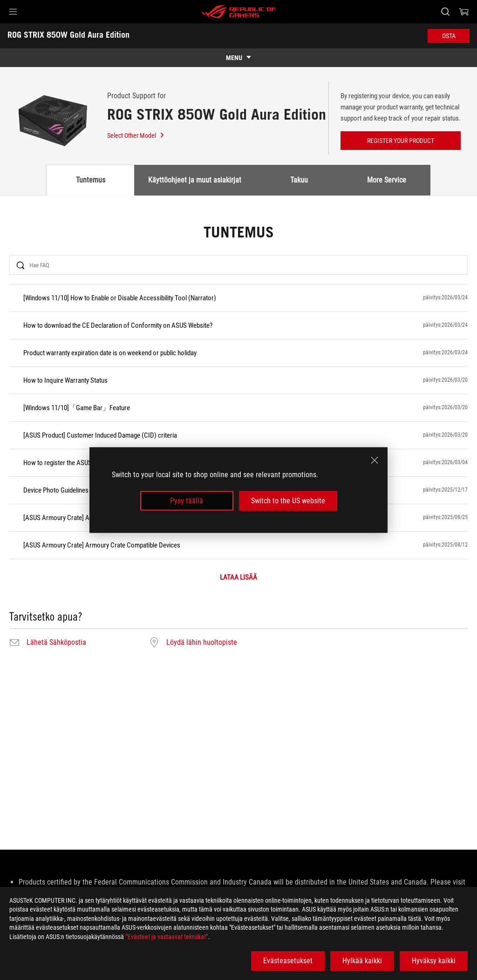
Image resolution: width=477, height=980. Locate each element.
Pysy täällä (187, 501)
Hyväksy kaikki (434, 961)
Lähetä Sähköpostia (56, 642)
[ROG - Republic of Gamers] (238, 12)
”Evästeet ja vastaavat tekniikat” (167, 937)
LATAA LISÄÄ (238, 578)
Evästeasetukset (288, 961)
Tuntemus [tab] (91, 180)
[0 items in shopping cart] (464, 12)
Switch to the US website (288, 501)
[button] (13, 12)
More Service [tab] (387, 180)
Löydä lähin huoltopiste (202, 642)
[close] (375, 460)
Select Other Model (136, 135)
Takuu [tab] (299, 180)
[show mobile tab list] (238, 58)
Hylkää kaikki (362, 961)
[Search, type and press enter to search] (445, 12)
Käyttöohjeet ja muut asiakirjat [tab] (195, 180)
